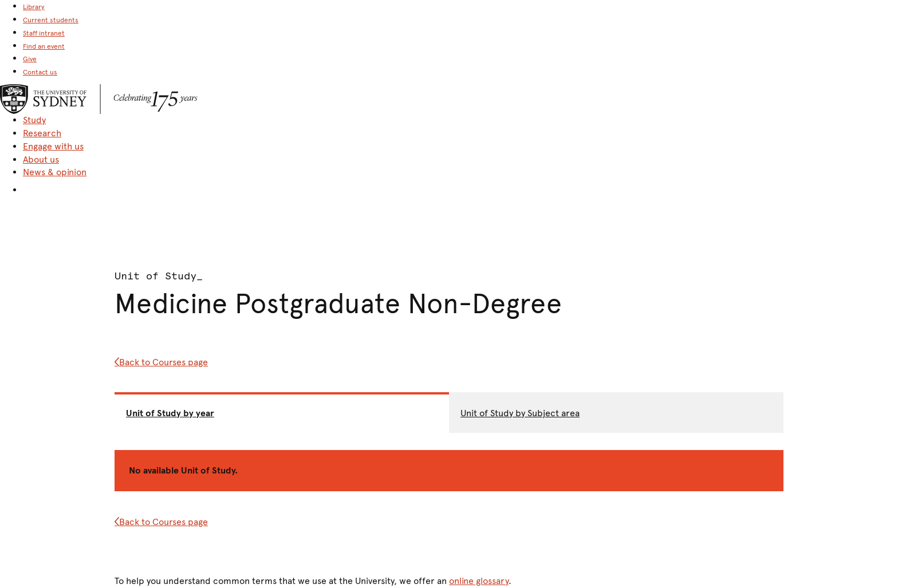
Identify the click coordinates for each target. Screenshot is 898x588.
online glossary (479, 581)
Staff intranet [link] (44, 33)
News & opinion (55, 172)
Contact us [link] (40, 72)
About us (41, 159)
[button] (460, 188)
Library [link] (34, 7)
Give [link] (30, 59)
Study (34, 120)
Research (42, 133)
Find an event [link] (44, 46)
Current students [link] (51, 20)
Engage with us (53, 146)
